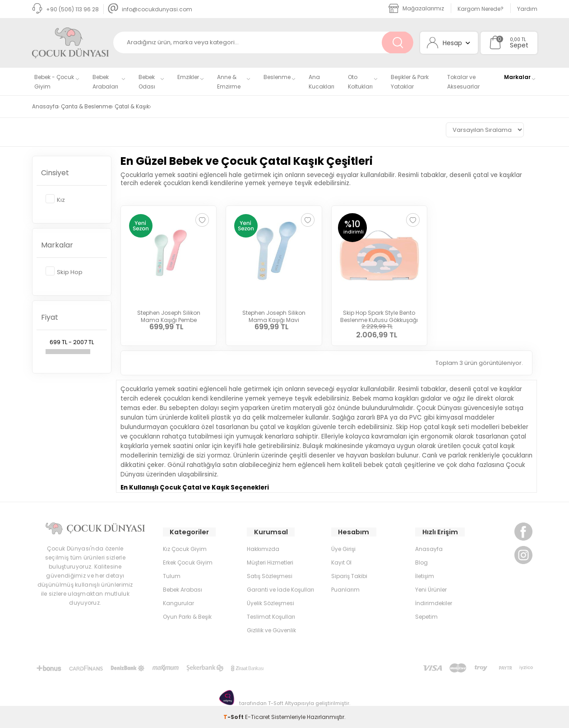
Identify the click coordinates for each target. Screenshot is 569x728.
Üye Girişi (343, 548)
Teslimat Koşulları (271, 616)
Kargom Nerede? (481, 9)
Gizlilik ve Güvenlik (271, 630)
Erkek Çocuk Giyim (188, 562)
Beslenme (277, 77)
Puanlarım (345, 589)
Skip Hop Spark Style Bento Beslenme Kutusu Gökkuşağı (379, 313)
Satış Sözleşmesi (270, 576)
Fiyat (50, 315)
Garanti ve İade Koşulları (280, 589)
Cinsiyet (55, 170)
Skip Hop (64, 269)
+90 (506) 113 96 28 (65, 9)
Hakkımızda (263, 548)
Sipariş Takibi (349, 576)
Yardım (527, 9)
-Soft (234, 716)
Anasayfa (429, 548)
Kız (55, 197)
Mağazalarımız (416, 8)
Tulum (172, 576)
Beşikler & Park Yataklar (410, 82)
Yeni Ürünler (431, 589)
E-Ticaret (257, 716)
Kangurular (178, 603)
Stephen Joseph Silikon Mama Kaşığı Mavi (274, 313)
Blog (421, 562)
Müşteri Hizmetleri (270, 562)
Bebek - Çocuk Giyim (54, 82)
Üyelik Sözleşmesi (271, 603)
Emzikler (188, 77)
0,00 (515, 40)
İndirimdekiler (434, 603)
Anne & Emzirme (229, 82)
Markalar (517, 77)
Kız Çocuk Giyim (185, 548)
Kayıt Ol (341, 562)
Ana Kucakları (322, 82)
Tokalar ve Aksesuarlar (463, 82)
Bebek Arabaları (105, 82)
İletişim (425, 576)
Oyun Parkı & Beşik (187, 616)
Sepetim (426, 616)
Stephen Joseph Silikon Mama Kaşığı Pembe (169, 313)
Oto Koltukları (360, 82)
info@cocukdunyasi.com (150, 9)
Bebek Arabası (183, 589)
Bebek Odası (147, 82)
